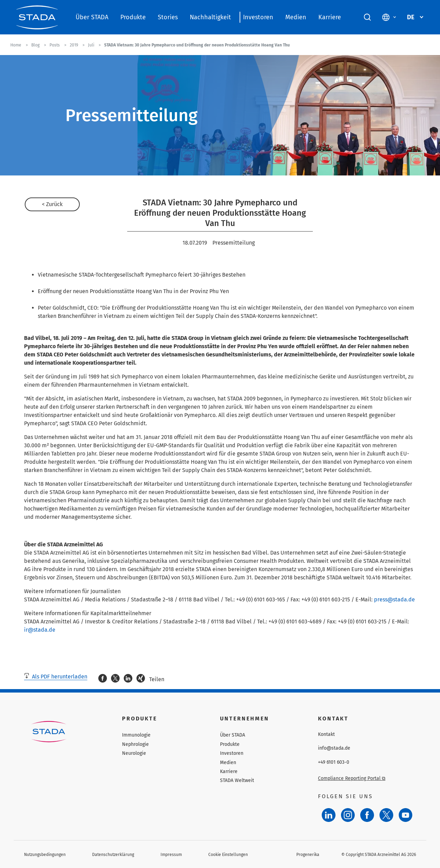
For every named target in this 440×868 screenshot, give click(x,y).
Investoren (258, 17)
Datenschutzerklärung (113, 855)
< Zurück (52, 204)
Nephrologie (135, 744)
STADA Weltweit (237, 780)
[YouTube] (406, 815)
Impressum (171, 855)
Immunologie (136, 735)
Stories (168, 17)
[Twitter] (386, 815)
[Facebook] (367, 815)
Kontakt (326, 735)
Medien (296, 17)
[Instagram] (348, 815)
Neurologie (134, 753)
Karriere (330, 17)
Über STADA (92, 17)
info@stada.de (334, 748)
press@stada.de (394, 599)
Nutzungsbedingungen (45, 855)
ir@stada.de (40, 630)
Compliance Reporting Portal (352, 778)
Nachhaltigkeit (210, 17)
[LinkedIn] (329, 815)
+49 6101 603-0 (334, 762)
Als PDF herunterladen (56, 677)
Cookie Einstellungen (228, 855)
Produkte (133, 17)
